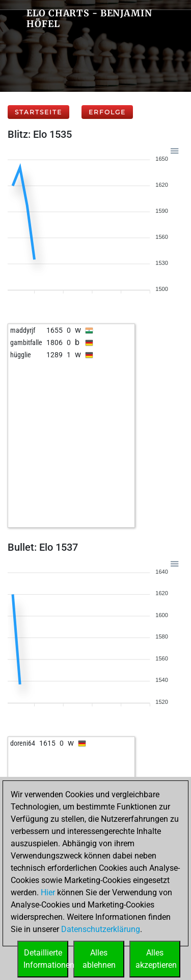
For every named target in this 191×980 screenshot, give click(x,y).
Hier (48, 892)
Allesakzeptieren (156, 959)
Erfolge (107, 112)
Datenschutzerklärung (101, 929)
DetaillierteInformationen (46, 959)
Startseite (38, 112)
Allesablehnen (99, 959)
